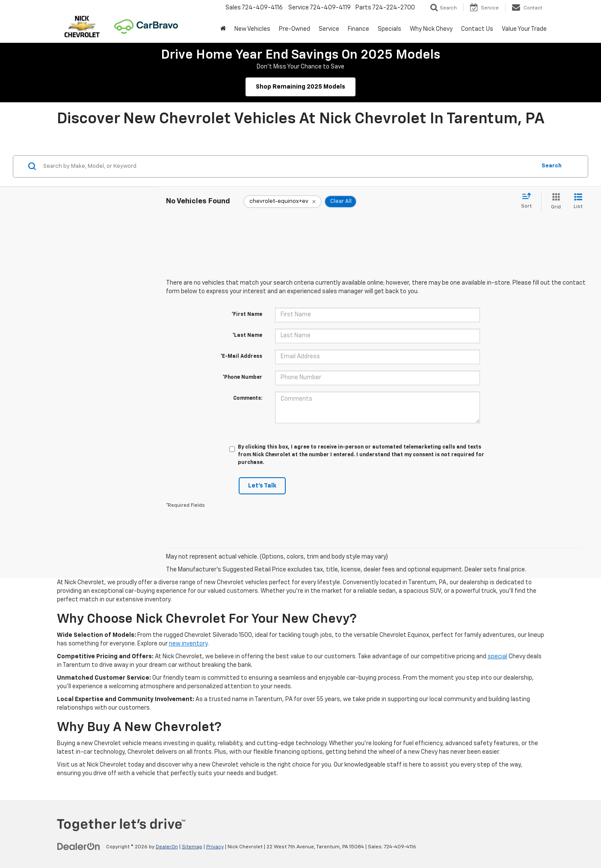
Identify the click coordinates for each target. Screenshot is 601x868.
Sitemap (192, 847)
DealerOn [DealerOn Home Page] (167, 847)
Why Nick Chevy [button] (431, 29)
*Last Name (247, 336)
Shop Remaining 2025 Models (300, 87)
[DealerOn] (79, 847)
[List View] (578, 202)
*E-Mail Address (241, 357)
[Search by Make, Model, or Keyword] (288, 166)
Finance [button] (358, 29)
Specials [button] (389, 29)
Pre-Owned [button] (295, 29)
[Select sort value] (529, 201)
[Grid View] (554, 202)
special (497, 657)
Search (552, 166)
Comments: (248, 398)
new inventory (188, 644)
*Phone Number (242, 378)
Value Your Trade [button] (524, 29)
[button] (223, 29)
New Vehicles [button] (252, 29)
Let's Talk (262, 486)
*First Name (247, 315)
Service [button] (329, 29)
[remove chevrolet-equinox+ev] (283, 202)
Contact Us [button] (477, 29)
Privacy (215, 847)
